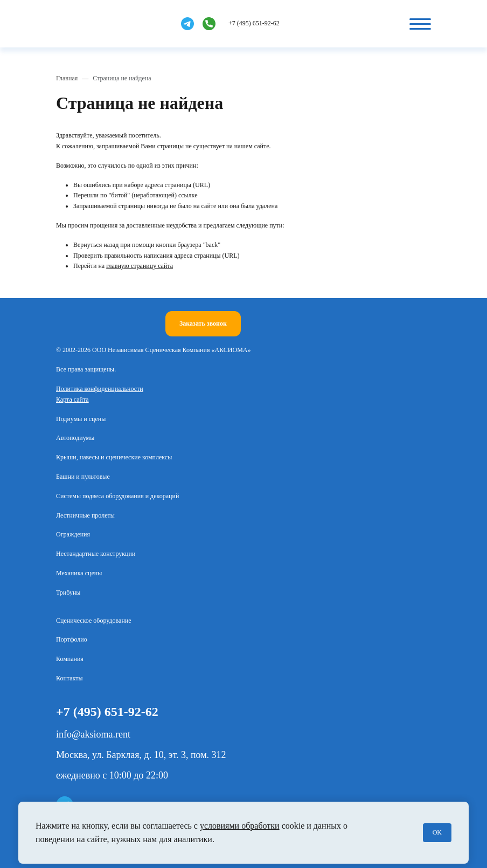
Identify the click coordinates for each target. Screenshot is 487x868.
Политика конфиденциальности (100, 389)
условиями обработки (240, 826)
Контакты (69, 678)
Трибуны (68, 593)
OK (437, 832)
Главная (67, 78)
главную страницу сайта (140, 266)
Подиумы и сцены (81, 419)
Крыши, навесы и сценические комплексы (114, 457)
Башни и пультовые (83, 477)
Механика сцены (79, 573)
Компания (70, 659)
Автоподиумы (75, 438)
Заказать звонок (203, 323)
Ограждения (73, 534)
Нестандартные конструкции (96, 554)
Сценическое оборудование (94, 621)
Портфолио (72, 639)
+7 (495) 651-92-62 (254, 23)
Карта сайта (72, 399)
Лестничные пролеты (85, 515)
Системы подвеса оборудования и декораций (117, 496)
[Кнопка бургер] (420, 24)
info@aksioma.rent (93, 734)
